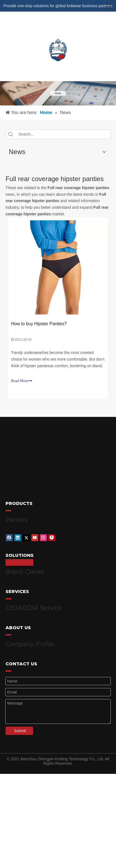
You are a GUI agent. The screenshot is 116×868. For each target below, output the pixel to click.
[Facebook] (9, 536)
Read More (22, 381)
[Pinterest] (52, 536)
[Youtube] (35, 536)
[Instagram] (43, 536)
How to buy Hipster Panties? (39, 324)
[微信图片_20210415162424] (58, 93)
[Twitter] (26, 536)
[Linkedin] (18, 536)
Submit (20, 724)
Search (10, 134)
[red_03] (8, 510)
